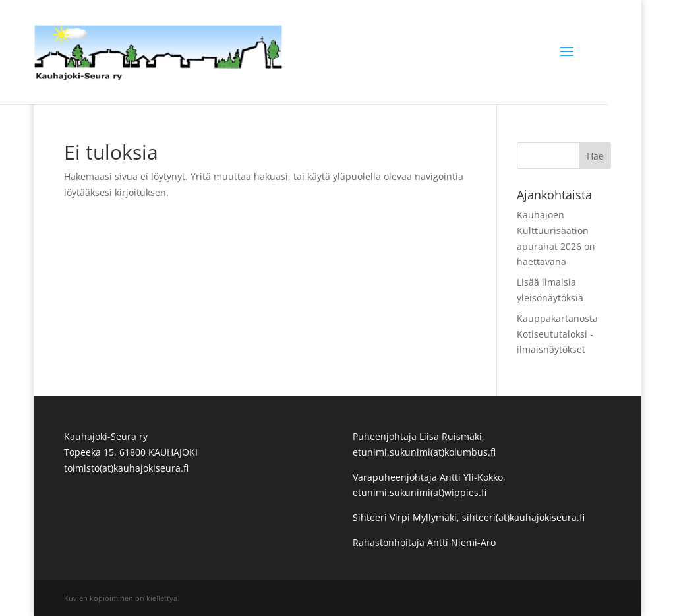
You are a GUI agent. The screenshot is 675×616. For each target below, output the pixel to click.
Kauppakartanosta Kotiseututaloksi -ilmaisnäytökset (557, 334)
